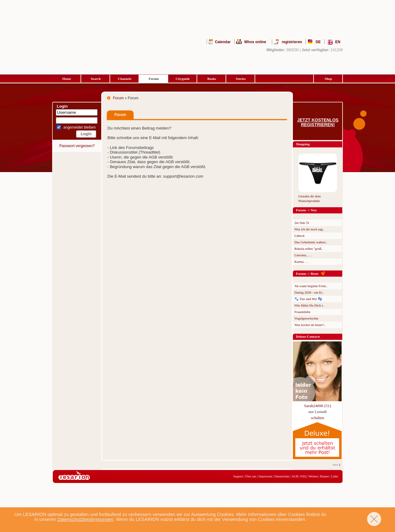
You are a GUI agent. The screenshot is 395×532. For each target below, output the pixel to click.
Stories (241, 79)
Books (212, 79)
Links (335, 476)
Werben (313, 476)
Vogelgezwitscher (306, 318)
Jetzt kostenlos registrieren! (318, 122)
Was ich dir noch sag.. (309, 229)
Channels (125, 79)
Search (96, 79)
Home (67, 79)
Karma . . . (301, 262)
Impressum (265, 476)
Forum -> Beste (307, 274)
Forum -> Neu (306, 210)
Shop (328, 79)
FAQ (303, 476)
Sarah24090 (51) (317, 406)
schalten (318, 418)
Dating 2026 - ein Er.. (309, 292)
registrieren (292, 42)
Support (238, 476)
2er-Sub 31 (302, 223)
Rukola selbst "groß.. (309, 249)
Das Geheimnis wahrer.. (311, 242)
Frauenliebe (302, 312)
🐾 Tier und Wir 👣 (308, 299)
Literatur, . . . (303, 255)
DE (318, 42)
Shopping (303, 144)
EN (338, 42)
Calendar (223, 42)
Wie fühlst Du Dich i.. (309, 305)
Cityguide (183, 79)
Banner (324, 476)
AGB (295, 476)
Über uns (251, 476)
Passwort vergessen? (77, 146)
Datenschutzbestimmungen (85, 519)
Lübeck (299, 236)
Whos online (255, 42)
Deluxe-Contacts (308, 336)
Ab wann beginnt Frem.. (311, 286)
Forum (154, 79)
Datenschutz (282, 476)
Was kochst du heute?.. (310, 325)
